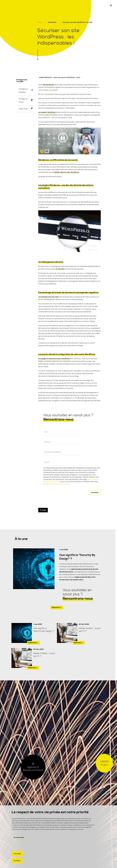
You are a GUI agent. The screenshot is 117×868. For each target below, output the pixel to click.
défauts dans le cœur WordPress (67, 172)
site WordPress (48, 85)
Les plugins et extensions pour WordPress (54, 359)
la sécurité (60, 269)
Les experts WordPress (47, 112)
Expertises (52, 22)
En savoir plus (19, 837)
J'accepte (17, 853)
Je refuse (17, 861)
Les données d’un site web (48, 297)
